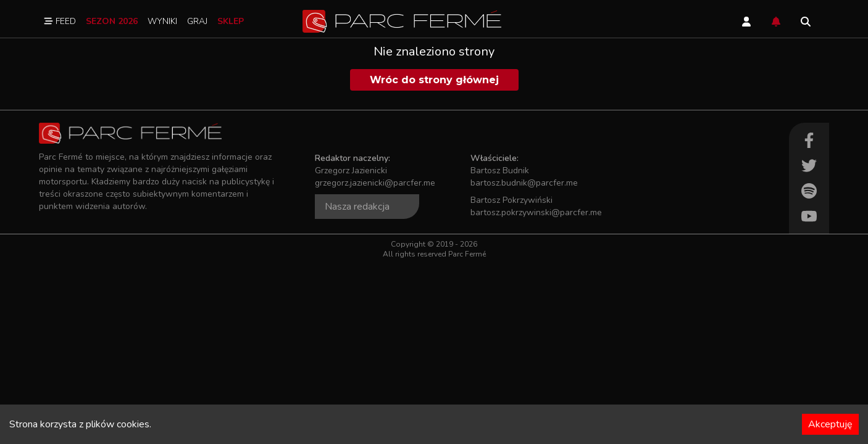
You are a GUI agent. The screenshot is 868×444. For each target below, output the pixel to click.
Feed (60, 21)
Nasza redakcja (357, 207)
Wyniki (162, 21)
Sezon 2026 (112, 21)
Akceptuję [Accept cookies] (830, 424)
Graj (197, 21)
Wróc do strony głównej (434, 80)
